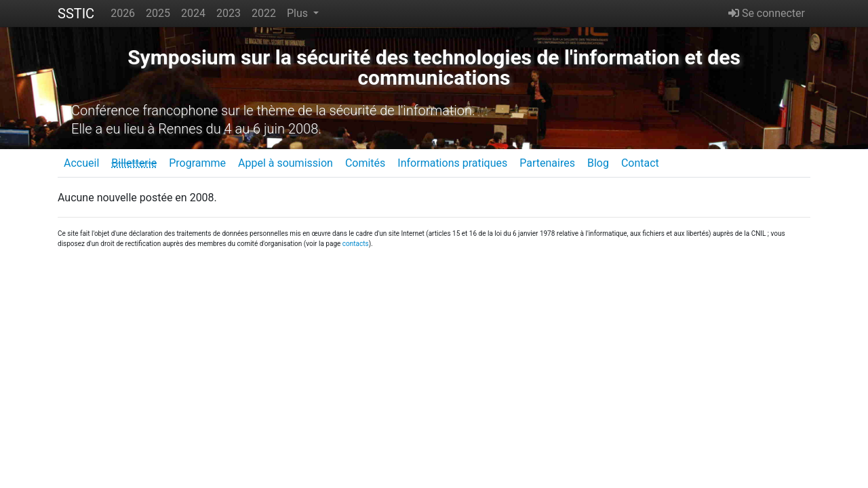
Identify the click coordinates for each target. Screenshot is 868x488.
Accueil (81, 163)
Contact (640, 163)
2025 (158, 13)
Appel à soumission (285, 163)
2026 (123, 13)
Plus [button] (299, 13)
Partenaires (547, 163)
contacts (356, 244)
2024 (193, 13)
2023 (229, 13)
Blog (598, 163)
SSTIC (76, 14)
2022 (264, 13)
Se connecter (767, 13)
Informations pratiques (452, 163)
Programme (197, 163)
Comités (365, 163)
